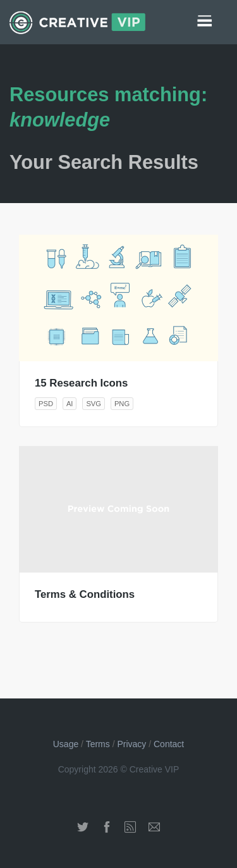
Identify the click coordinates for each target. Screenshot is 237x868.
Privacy (131, 744)
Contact (169, 744)
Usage (66, 744)
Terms (98, 744)
